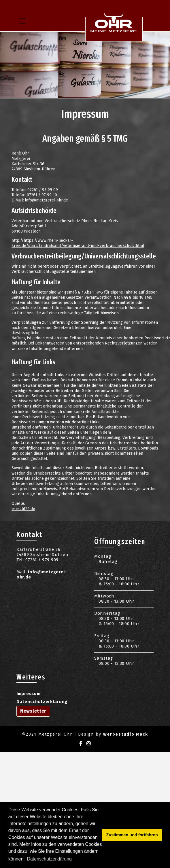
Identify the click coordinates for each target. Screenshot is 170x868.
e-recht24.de (23, 509)
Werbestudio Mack (126, 734)
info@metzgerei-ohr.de (47, 200)
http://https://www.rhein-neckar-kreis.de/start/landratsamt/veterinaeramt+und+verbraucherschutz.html (78, 243)
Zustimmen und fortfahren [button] (132, 835)
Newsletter (33, 711)
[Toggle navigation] (22, 21)
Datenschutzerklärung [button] (49, 859)
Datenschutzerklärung (42, 702)
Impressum (28, 694)
